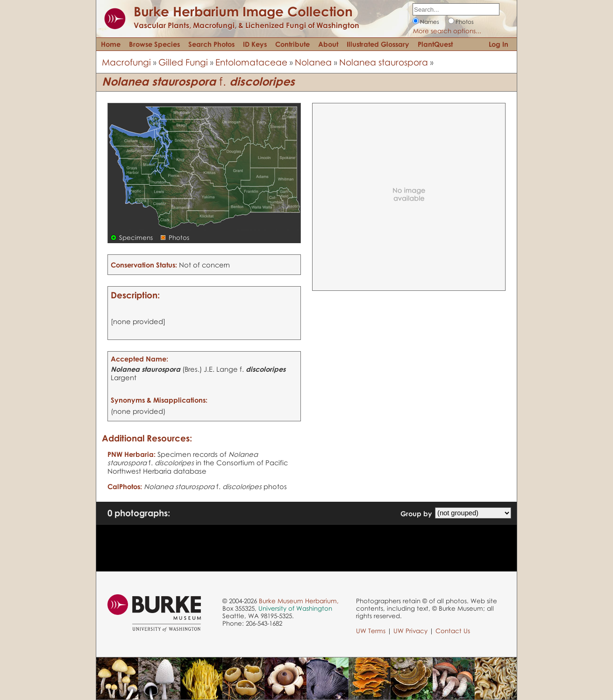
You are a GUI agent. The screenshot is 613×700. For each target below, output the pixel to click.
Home (111, 44)
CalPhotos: (125, 486)
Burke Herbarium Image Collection (243, 11)
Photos (465, 22)
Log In (499, 44)
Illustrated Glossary (378, 44)
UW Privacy (410, 631)
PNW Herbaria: (132, 454)
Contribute (292, 44)
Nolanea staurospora (384, 62)
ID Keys (255, 44)
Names (430, 22)
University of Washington (295, 608)
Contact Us (453, 631)
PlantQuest (435, 44)
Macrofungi (126, 62)
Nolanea (313, 62)
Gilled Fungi (183, 62)
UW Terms (371, 631)
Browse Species (154, 44)
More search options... (447, 31)
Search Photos (211, 44)
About (328, 44)
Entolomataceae (251, 62)
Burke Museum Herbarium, (299, 601)
